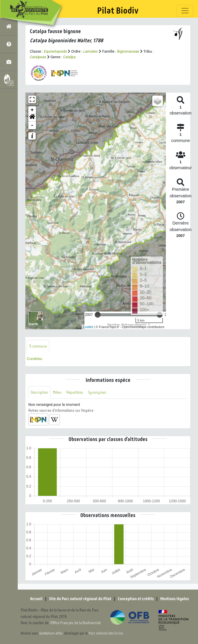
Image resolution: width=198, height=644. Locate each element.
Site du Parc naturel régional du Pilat (80, 599)
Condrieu (35, 359)
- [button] (32, 125)
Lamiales (91, 51)
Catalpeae (38, 57)
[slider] (98, 315)
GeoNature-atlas (51, 633)
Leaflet (88, 327)
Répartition (75, 392)
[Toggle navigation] (185, 11)
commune (38, 346)
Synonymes (97, 392)
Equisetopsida (55, 51)
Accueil (36, 599)
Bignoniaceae (128, 51)
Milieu (57, 392)
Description (39, 392)
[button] (32, 118)
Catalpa (69, 57)
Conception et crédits (136, 599)
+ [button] (32, 110)
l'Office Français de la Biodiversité (75, 623)
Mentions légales (175, 599)
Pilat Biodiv (118, 11)
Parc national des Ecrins (106, 633)
